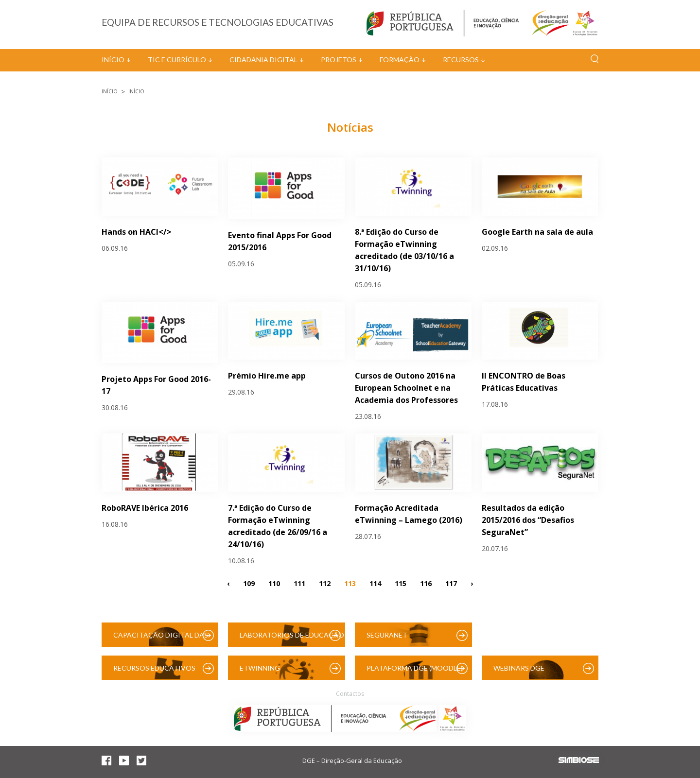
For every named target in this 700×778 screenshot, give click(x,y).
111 (299, 583)
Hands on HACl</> (137, 232)
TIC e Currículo (177, 60)
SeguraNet (387, 635)
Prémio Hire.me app (267, 376)
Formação (400, 60)
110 (274, 583)
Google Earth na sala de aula (537, 232)
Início (113, 60)
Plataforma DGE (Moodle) (415, 668)
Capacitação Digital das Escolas (161, 639)
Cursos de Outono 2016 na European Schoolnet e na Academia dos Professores (406, 388)
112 (325, 583)
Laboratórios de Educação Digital (292, 639)
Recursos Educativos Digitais (154, 672)
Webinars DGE (519, 668)
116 (426, 583)
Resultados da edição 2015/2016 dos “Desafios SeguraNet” (528, 520)
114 (375, 583)
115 (401, 583)
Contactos (350, 694)
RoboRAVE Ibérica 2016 (145, 508)
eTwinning (260, 668)
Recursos (461, 60)
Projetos (339, 60)
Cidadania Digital (263, 60)
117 (451, 583)
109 (249, 583)
